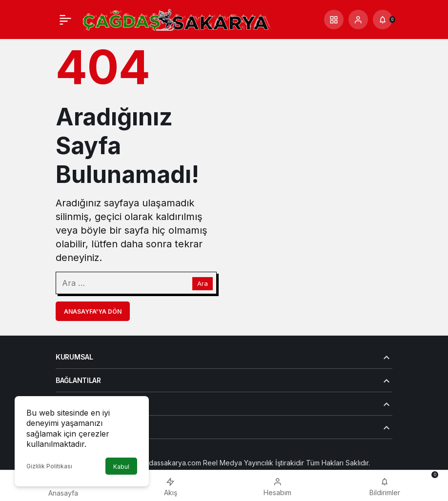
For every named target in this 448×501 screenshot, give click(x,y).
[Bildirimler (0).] (383, 20)
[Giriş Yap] (358, 20)
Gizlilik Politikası (49, 466)
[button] (334, 20)
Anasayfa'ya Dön (93, 311)
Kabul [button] (121, 467)
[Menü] (65, 20)
